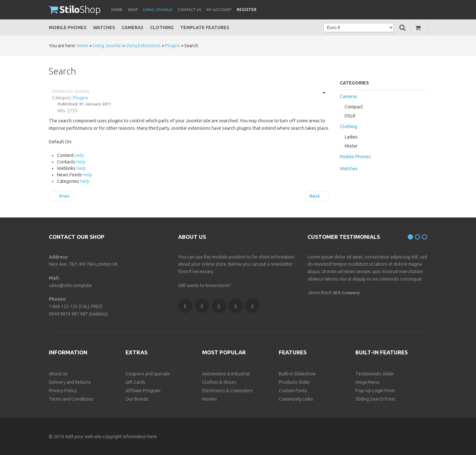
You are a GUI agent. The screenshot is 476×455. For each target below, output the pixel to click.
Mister (351, 146)
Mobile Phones (68, 28)
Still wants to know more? (205, 285)
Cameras (133, 28)
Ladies (351, 137)
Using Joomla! (107, 46)
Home (83, 46)
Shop (75, 9)
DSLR (350, 116)
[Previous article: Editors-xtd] (62, 196)
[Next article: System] (317, 196)
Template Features (205, 28)
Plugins (173, 46)
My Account (219, 10)
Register (247, 10)
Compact (354, 107)
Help (79, 155)
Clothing (162, 28)
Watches (104, 28)
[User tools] (321, 93)
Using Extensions (143, 46)
